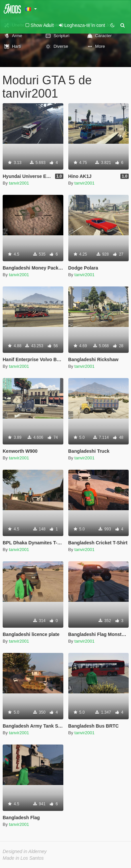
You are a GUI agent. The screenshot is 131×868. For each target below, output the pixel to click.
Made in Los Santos (23, 858)
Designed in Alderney (25, 851)
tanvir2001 (19, 183)
